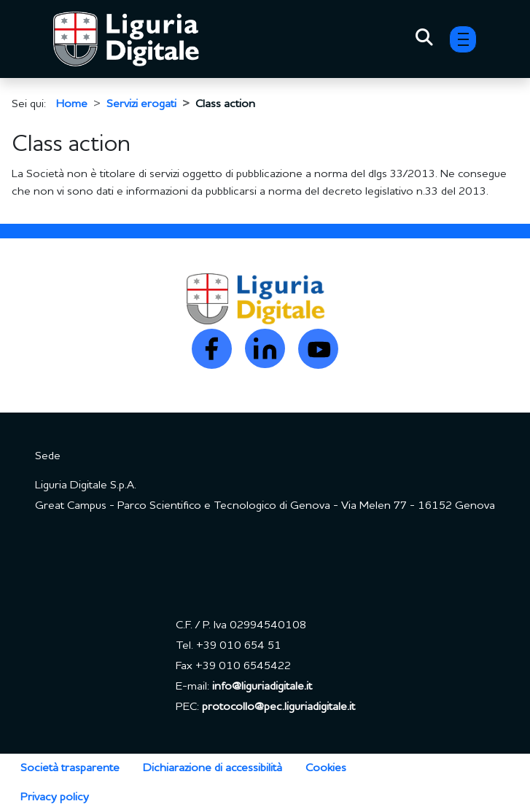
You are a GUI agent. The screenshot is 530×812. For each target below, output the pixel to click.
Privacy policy (55, 797)
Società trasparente (70, 768)
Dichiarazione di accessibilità (213, 768)
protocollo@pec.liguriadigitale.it (278, 707)
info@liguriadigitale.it (262, 687)
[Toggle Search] (424, 39)
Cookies (326, 768)
